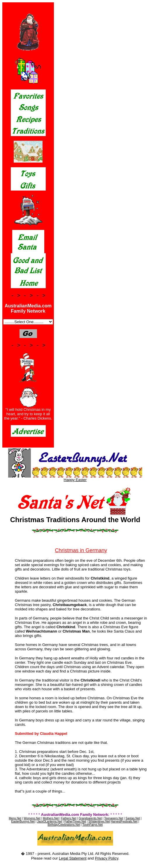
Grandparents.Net (90, 818)
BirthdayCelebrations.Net (64, 825)
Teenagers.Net (114, 818)
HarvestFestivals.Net (124, 822)
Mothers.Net (51, 818)
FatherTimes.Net (75, 822)
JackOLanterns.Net (50, 822)
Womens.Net (32, 818)
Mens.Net (15, 818)
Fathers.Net (69, 818)
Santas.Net (133, 818)
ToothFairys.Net (93, 825)
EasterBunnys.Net (23, 822)
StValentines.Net (99, 822)
